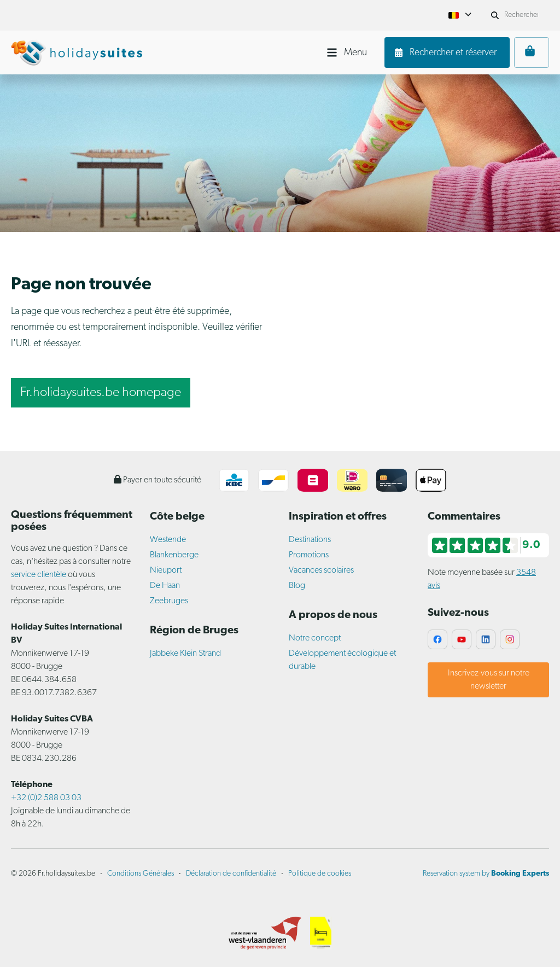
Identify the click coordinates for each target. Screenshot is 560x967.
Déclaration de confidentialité (231, 874)
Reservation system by (486, 874)
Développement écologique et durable (342, 660)
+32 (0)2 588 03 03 (46, 798)
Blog (297, 586)
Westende (168, 540)
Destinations (310, 540)
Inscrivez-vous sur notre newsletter (489, 680)
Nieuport (166, 570)
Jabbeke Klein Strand (185, 654)
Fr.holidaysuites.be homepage (101, 393)
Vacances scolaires (321, 570)
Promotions (309, 555)
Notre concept (315, 638)
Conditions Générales (141, 874)
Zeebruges (169, 601)
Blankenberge (174, 555)
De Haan (165, 586)
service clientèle (39, 575)
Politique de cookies (320, 874)
